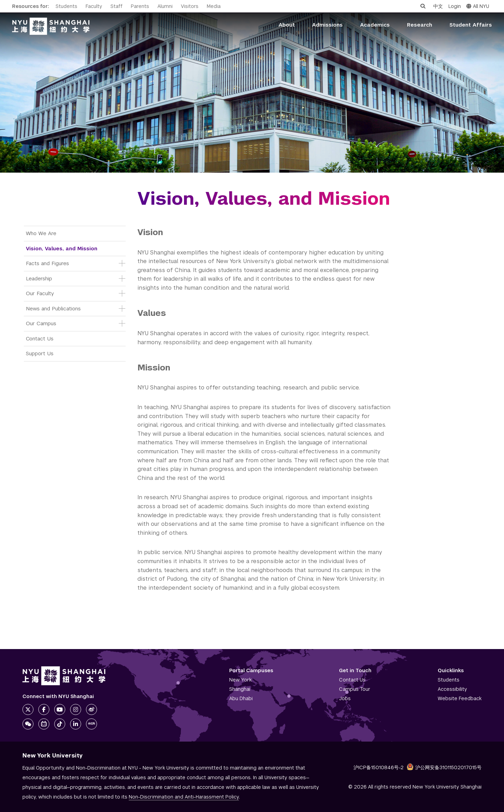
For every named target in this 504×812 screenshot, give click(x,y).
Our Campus (41, 323)
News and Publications (53, 308)
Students (66, 6)
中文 (438, 6)
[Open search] (423, 6)
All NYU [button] (478, 6)
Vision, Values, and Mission (62, 248)
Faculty (94, 6)
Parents (140, 6)
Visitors (190, 6)
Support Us (40, 353)
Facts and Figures (47, 263)
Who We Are (41, 233)
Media (214, 6)
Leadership (39, 278)
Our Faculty (40, 293)
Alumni (165, 6)
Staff (117, 6)
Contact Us (40, 339)
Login (455, 6)
